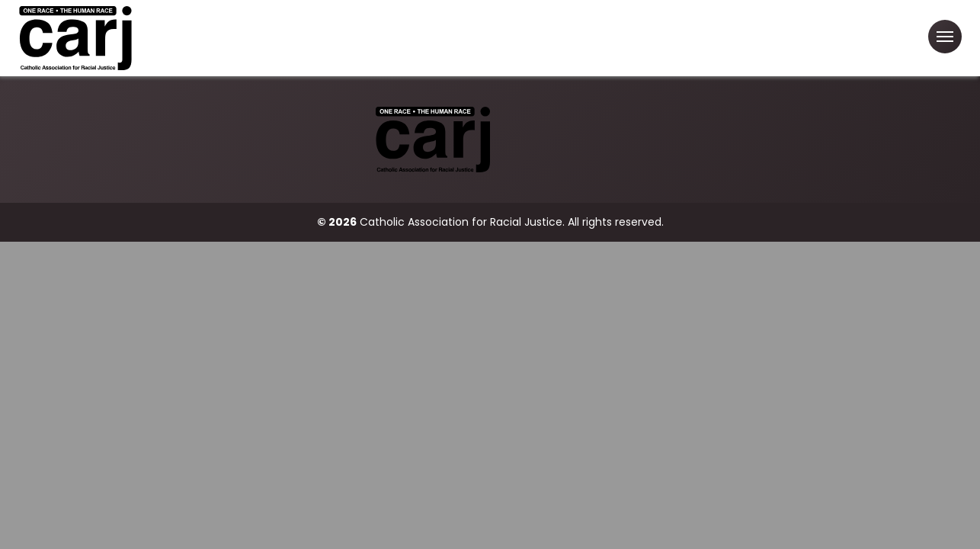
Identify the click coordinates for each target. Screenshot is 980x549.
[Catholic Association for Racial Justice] (75, 38)
